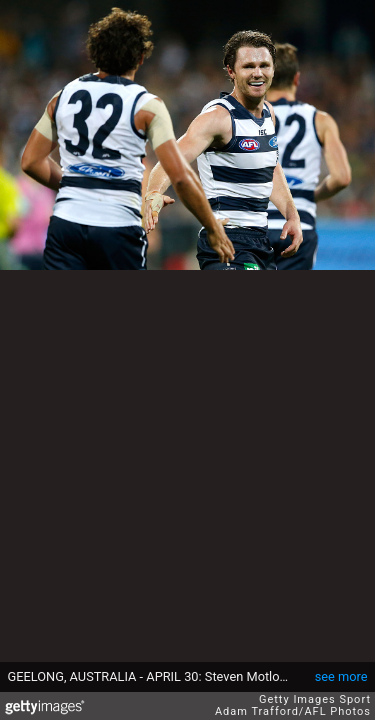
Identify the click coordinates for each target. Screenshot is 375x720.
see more (341, 676)
